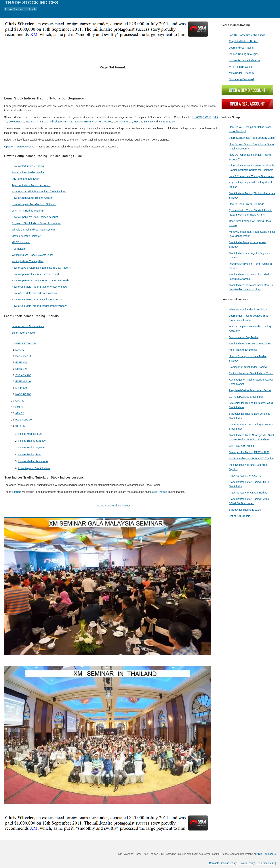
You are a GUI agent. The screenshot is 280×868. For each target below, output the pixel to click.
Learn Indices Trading (241, 48)
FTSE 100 (43, 122)
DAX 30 (20, 350)
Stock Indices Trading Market (28, 172)
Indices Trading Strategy (32, 441)
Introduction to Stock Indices (28, 326)
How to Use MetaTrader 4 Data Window (34, 293)
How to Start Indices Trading (28, 166)
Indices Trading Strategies (244, 54)
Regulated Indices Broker (243, 41)
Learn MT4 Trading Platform (28, 211)
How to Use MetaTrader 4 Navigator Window (37, 299)
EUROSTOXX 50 (202, 117)
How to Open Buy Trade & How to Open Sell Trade (40, 281)
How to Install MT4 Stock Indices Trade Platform (39, 191)
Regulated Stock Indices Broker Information (36, 223)
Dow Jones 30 (23, 356)
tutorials (17, 492)
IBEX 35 (148, 122)
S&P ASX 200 (71, 122)
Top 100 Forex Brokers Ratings (113, 506)
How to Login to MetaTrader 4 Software (34, 204)
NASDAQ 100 (104, 122)
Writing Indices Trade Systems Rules (33, 255)
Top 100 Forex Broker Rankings (247, 35)
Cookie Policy (229, 863)
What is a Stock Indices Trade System (33, 230)
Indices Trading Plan (30, 454)
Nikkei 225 (56, 122)
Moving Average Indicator (26, 236)
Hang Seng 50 (167, 122)
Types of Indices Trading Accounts (31, 185)
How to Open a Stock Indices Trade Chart (35, 274)
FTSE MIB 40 (23, 381)
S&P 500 (30, 122)
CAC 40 (118, 122)
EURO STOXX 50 (25, 343)
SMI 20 (128, 122)
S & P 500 (21, 388)
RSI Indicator (19, 249)
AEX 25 (138, 122)
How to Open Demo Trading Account (32, 198)
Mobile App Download (241, 79)
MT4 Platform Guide (240, 67)
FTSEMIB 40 (88, 122)
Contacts (214, 863)
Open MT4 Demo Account (19, 147)
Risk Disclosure (267, 854)
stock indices (160, 492)
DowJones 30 (16, 122)
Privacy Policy (247, 863)
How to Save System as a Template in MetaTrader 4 (41, 268)
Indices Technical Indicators (245, 60)
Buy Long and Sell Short (25, 179)
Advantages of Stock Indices (34, 468)
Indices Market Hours (30, 434)
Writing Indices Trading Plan (28, 261)
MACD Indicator (21, 242)
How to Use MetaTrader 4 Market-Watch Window (39, 287)
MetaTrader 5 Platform (242, 73)
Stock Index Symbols (24, 333)
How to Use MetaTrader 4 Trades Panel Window (39, 306)
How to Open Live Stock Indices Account (35, 217)
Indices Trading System (31, 448)
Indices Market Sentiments (33, 461)
